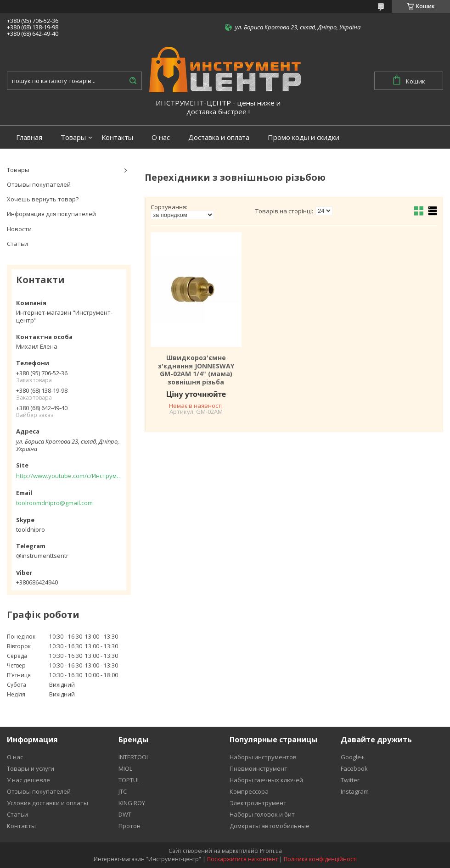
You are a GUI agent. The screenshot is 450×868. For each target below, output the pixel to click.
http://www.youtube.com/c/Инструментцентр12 (69, 476)
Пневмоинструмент (259, 768)
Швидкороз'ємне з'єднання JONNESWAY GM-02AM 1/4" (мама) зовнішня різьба (196, 370)
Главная (29, 137)
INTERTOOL (134, 757)
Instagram (355, 791)
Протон (129, 826)
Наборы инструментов (263, 757)
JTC (123, 791)
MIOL (125, 768)
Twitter (350, 780)
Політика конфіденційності (320, 859)
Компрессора (249, 791)
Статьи (17, 244)
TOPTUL (129, 780)
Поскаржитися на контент (242, 859)
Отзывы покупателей (39, 184)
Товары (73, 137)
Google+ (352, 757)
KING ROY (132, 803)
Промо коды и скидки (304, 137)
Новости (19, 229)
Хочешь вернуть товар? (43, 199)
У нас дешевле (28, 780)
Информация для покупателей (51, 214)
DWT (125, 814)
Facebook (354, 768)
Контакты (117, 137)
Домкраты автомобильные (270, 826)
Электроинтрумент (258, 803)
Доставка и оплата (219, 137)
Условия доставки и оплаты (48, 803)
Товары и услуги (31, 768)
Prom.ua (271, 851)
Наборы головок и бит (262, 814)
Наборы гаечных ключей (266, 780)
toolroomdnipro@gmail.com (54, 503)
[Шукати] (133, 81)
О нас (161, 137)
